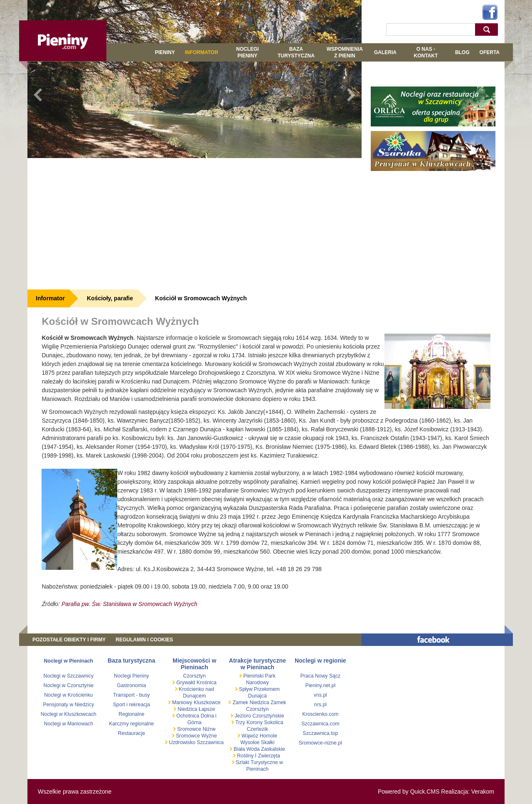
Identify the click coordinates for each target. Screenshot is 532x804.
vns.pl (320, 695)
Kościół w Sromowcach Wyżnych (201, 298)
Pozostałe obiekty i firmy (69, 640)
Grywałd (185, 683)
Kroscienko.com (320, 714)
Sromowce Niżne (196, 729)
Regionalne (131, 714)
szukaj (489, 29)
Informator (202, 52)
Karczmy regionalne (131, 724)
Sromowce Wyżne (196, 736)
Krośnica (207, 683)
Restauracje (132, 733)
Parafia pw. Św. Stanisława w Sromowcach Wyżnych (129, 604)
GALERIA (385, 52)
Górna (195, 722)
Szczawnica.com (320, 724)
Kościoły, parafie (110, 298)
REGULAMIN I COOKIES (144, 640)
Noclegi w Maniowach (69, 724)
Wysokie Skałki (257, 742)
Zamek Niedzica (251, 703)
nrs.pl (320, 705)
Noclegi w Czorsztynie (69, 685)
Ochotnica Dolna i (196, 716)
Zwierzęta (269, 756)
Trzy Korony (248, 722)
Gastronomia (131, 685)
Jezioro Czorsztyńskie (259, 716)
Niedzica (187, 709)
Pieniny (165, 52)
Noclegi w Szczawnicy (69, 676)
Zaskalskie (273, 749)
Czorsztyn (195, 676)
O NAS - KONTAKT (426, 52)
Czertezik (257, 729)
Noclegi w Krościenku (68, 695)
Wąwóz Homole (259, 736)
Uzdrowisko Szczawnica (196, 742)
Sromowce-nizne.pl (320, 743)
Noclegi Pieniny (248, 52)
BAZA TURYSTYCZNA (296, 52)
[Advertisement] (195, 223)
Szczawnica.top (320, 733)
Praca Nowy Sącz (320, 676)
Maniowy (182, 703)
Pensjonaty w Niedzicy (69, 705)
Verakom (483, 792)
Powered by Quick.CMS (409, 792)
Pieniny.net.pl (320, 685)
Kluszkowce (207, 703)
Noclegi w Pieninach (69, 661)
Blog (462, 52)
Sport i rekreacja (132, 705)
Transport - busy (132, 695)
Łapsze (207, 709)
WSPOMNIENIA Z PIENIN (345, 52)
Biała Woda (247, 749)
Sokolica (273, 722)
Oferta (490, 52)
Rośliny (245, 756)
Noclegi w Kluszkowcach (69, 714)
